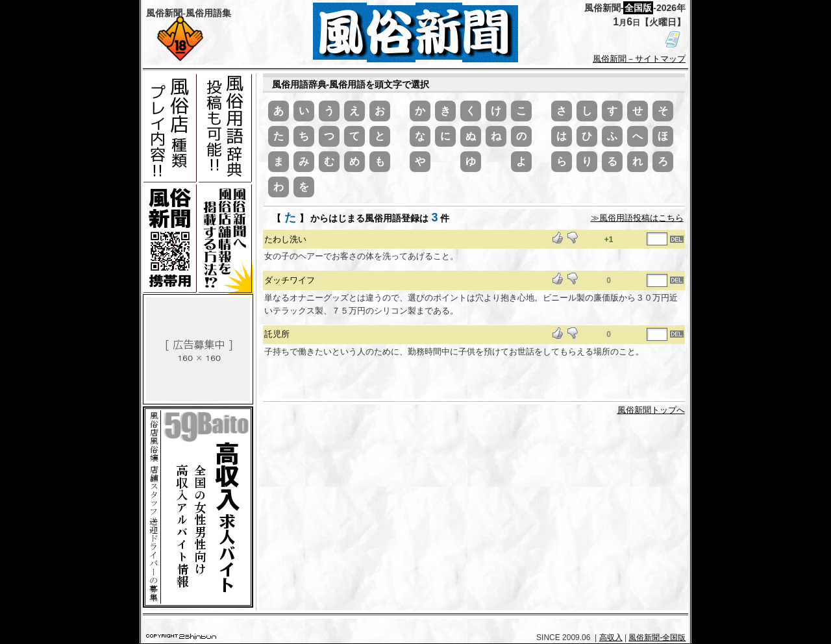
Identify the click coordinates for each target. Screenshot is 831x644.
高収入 (611, 638)
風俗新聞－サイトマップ (639, 59)
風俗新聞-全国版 (657, 638)
